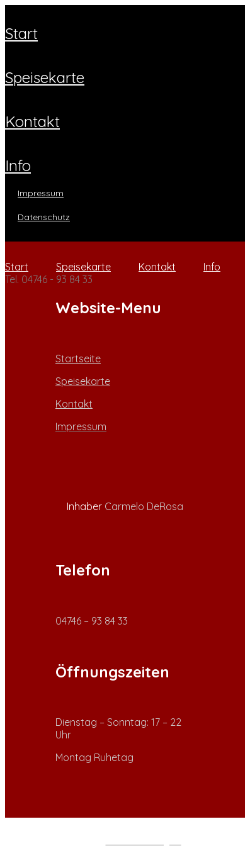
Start (21, 33)
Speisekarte (45, 77)
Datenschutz (44, 217)
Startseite (78, 359)
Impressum (41, 193)
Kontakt (32, 121)
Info (18, 165)
